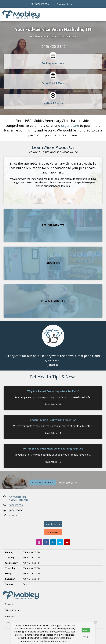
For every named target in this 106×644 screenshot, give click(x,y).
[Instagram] (39, 542)
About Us (9, 616)
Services (9, 604)
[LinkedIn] (53, 542)
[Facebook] (46, 542)
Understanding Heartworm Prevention (53, 420)
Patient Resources (14, 610)
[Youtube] (67, 542)
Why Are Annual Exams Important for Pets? (53, 391)
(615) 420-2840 (53, 46)
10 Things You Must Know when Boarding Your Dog (53, 449)
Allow (86, 630)
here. (67, 641)
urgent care (70, 126)
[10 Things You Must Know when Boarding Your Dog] (53, 462)
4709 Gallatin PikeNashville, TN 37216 (19, 498)
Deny (86, 636)
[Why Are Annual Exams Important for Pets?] (53, 404)
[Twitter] (60, 542)
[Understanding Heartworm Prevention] (53, 433)
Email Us (13, 515)
